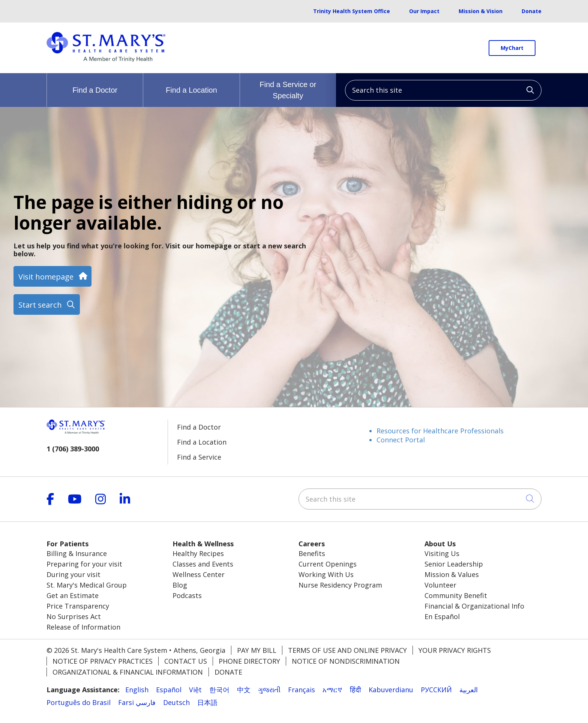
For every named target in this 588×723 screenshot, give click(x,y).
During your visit (73, 574)
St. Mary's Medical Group (87, 585)
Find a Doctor (95, 84)
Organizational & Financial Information (128, 672)
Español (169, 690)
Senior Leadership (454, 564)
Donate (532, 11)
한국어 (219, 690)
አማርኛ (332, 690)
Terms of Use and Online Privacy (347, 650)
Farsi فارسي (137, 702)
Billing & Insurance (77, 553)
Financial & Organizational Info (474, 606)
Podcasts (187, 595)
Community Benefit (456, 595)
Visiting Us (442, 553)
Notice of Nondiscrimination (346, 661)
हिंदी (355, 690)
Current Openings (328, 564)
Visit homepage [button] (52, 277)
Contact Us (186, 661)
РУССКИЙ (436, 690)
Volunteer (440, 585)
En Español (442, 616)
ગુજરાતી (269, 690)
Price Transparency (78, 606)
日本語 (207, 702)
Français (301, 690)
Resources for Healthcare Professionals (440, 431)
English (137, 690)
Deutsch (176, 702)
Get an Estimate (73, 595)
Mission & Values (452, 574)
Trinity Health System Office (352, 11)
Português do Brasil (79, 702)
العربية (469, 690)
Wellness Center (199, 574)
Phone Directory (249, 661)
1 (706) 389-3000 (73, 449)
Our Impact (424, 11)
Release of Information (83, 627)
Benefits (312, 553)
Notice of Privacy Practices (103, 661)
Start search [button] (46, 305)
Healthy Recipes (198, 553)
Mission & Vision (481, 11)
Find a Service (199, 457)
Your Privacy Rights (455, 650)
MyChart (512, 48)
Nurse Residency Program (340, 585)
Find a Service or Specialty (288, 86)
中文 (244, 690)
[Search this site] (443, 90)
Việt (195, 690)
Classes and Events (203, 564)
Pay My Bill (257, 650)
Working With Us (326, 574)
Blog (180, 585)
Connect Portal (401, 440)
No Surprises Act (74, 616)
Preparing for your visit (84, 564)
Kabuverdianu (391, 690)
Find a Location (191, 84)
